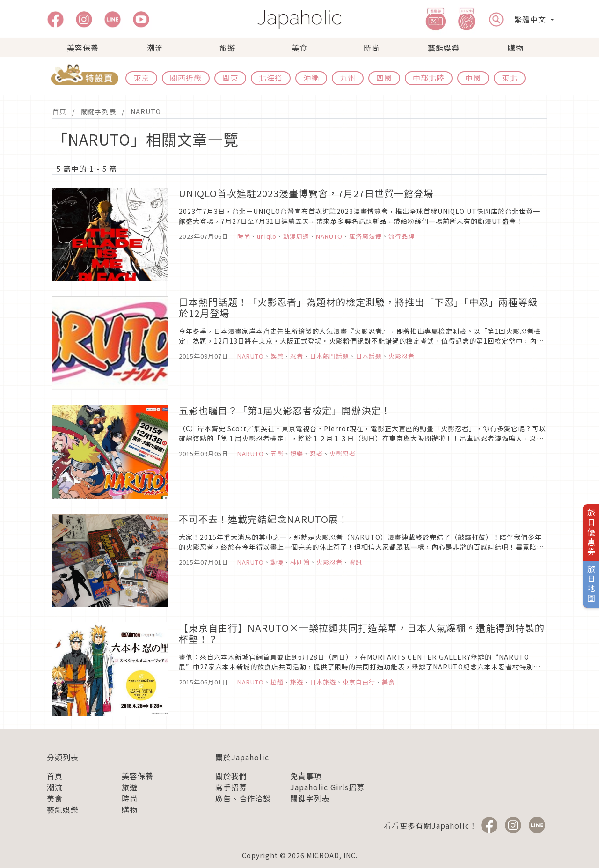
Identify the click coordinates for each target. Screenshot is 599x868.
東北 (510, 78)
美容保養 (83, 48)
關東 (230, 78)
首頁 (59, 111)
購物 (516, 48)
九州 (348, 78)
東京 (141, 78)
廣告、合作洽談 (243, 798)
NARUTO (146, 111)
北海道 (271, 78)
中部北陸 (429, 78)
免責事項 (306, 776)
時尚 (372, 48)
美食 (299, 48)
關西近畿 (186, 78)
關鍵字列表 (99, 111)
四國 (384, 78)
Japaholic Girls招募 (327, 787)
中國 (473, 78)
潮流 (155, 48)
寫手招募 (231, 787)
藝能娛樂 (444, 48)
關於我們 (231, 776)
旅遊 (227, 48)
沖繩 (311, 78)
